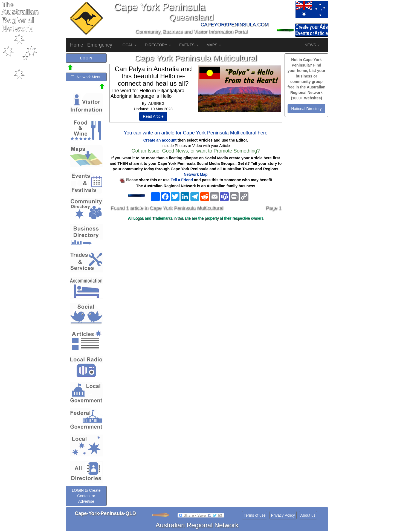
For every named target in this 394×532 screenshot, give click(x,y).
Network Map (195, 174)
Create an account (160, 140)
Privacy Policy (283, 515)
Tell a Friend (182, 180)
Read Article (153, 116)
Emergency (100, 45)
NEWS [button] (312, 45)
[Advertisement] (196, 266)
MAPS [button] (214, 45)
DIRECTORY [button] (158, 45)
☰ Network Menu (86, 77)
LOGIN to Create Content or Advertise (86, 496)
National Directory (306, 109)
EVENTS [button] (189, 45)
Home (77, 45)
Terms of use (254, 515)
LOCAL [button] (128, 45)
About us (308, 515)
